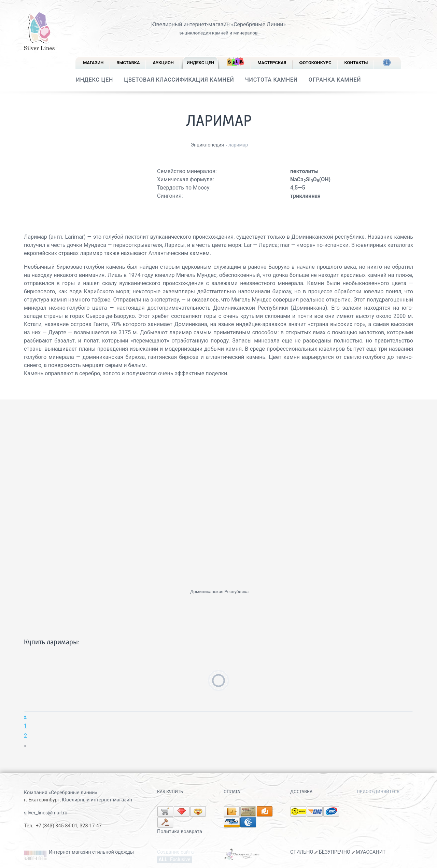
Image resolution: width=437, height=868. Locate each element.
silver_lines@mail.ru (46, 813)
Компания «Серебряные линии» (60, 793)
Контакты (356, 63)
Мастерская (272, 63)
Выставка (128, 63)
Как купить (170, 792)
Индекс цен (200, 63)
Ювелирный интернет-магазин (191, 24)
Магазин (93, 63)
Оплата (232, 792)
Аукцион (163, 63)
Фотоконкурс (315, 63)
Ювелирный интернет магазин (97, 800)
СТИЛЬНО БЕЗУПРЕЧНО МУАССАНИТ (338, 849)
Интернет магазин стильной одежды (91, 849)
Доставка (301, 792)
